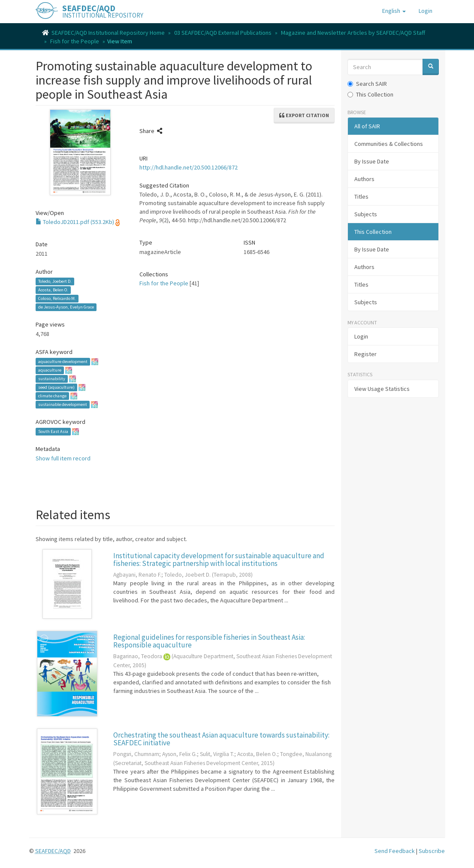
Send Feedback (395, 851)
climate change (52, 396)
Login (361, 336)
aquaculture (50, 370)
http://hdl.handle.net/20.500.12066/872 (189, 167)
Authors (364, 179)
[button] (394, 11)
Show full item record (63, 458)
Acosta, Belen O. (53, 290)
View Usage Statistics (382, 389)
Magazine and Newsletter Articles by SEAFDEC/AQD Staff (353, 33)
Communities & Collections (389, 144)
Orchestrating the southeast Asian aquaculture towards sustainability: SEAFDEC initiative (221, 739)
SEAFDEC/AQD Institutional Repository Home (108, 33)
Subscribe (432, 851)
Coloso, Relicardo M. (57, 298)
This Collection (370, 94)
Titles (361, 197)
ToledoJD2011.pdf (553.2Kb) (75, 222)
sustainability (52, 379)
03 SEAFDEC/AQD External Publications (223, 33)
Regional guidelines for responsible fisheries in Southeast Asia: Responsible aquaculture (209, 641)
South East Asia (53, 431)
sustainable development (63, 404)
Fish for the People (75, 41)
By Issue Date (372, 161)
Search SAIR (367, 84)
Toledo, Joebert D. (55, 281)
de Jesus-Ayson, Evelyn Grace (66, 307)
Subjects (366, 214)
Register (365, 354)
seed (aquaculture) (56, 387)
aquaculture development (63, 361)
